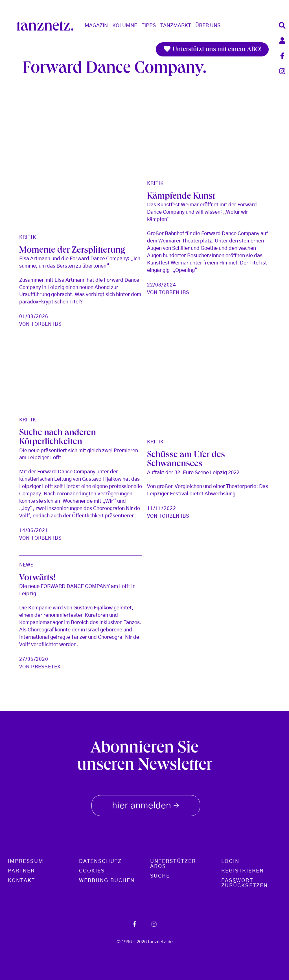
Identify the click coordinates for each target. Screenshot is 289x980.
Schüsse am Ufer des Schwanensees (186, 460)
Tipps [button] (149, 26)
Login (230, 861)
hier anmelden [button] (146, 804)
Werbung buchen (107, 881)
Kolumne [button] (125, 26)
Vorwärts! (38, 579)
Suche (160, 876)
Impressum (26, 861)
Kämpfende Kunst (181, 197)
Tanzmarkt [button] (176, 26)
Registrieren (243, 871)
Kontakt (22, 881)
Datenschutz (100, 861)
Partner (21, 871)
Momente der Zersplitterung (72, 251)
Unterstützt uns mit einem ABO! (212, 49)
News (27, 565)
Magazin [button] (96, 26)
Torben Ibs (46, 324)
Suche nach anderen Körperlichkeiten (58, 438)
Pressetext (47, 667)
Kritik (28, 237)
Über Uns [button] (208, 26)
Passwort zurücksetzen (245, 883)
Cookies (92, 871)
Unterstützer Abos (173, 864)
